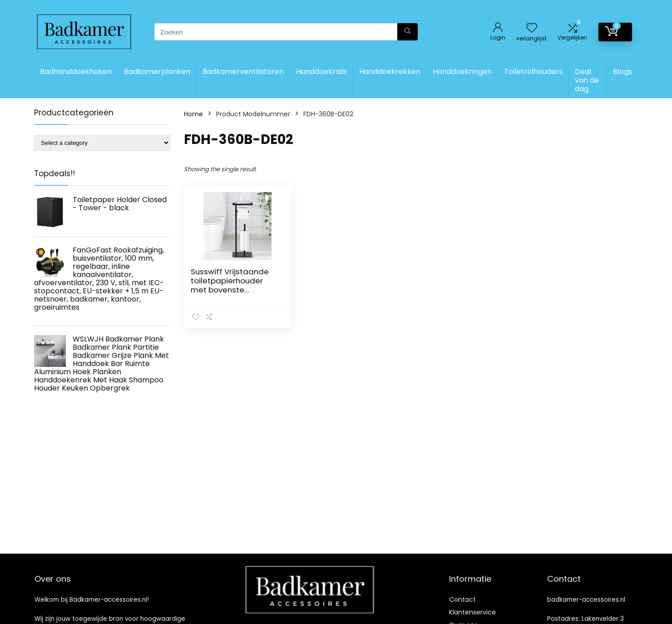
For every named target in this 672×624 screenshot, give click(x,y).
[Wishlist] (532, 28)
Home (193, 114)
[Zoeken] (408, 32)
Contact (462, 599)
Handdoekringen (462, 72)
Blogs (623, 72)
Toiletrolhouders (533, 72)
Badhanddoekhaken (76, 72)
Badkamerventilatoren (243, 72)
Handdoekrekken (390, 72)
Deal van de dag (587, 80)
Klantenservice (472, 612)
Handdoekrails (321, 72)
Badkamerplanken (157, 72)
